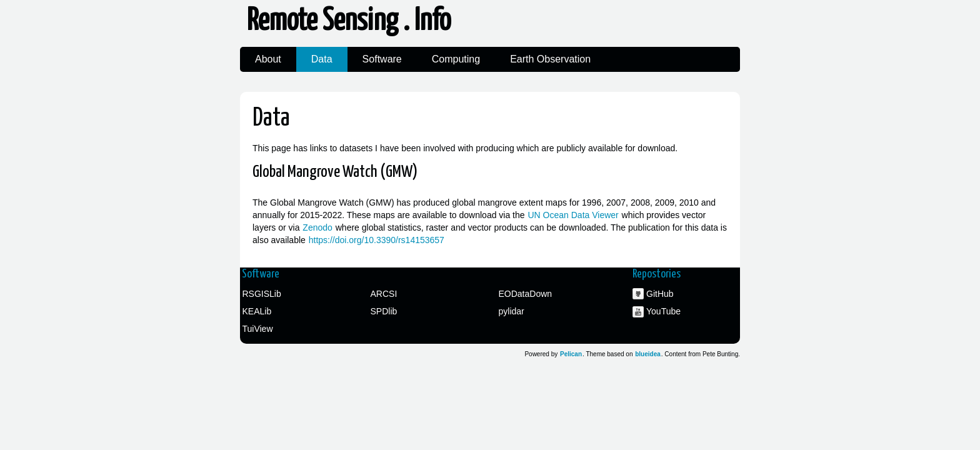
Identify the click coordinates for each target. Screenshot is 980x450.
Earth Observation (550, 59)
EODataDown (526, 294)
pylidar (512, 311)
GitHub (660, 294)
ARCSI (384, 294)
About (268, 59)
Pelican (571, 354)
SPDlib (384, 311)
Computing (456, 59)
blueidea (648, 354)
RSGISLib (262, 294)
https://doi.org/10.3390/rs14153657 (377, 240)
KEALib (257, 311)
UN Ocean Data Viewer (573, 215)
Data (322, 59)
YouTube (663, 311)
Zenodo (317, 227)
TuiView (258, 329)
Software (382, 59)
